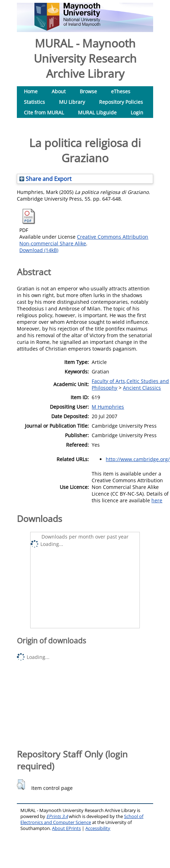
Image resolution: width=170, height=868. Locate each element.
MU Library (72, 102)
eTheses (121, 91)
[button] (21, 785)
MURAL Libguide (97, 112)
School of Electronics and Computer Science (82, 819)
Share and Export (45, 179)
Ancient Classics (142, 388)
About (59, 91)
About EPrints (66, 828)
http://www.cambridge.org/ (138, 459)
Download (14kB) (39, 250)
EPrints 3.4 (57, 816)
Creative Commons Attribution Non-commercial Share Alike (84, 240)
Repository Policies (121, 102)
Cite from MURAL (44, 112)
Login (137, 112)
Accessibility (98, 828)
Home (31, 91)
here (157, 500)
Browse (88, 91)
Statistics (34, 102)
